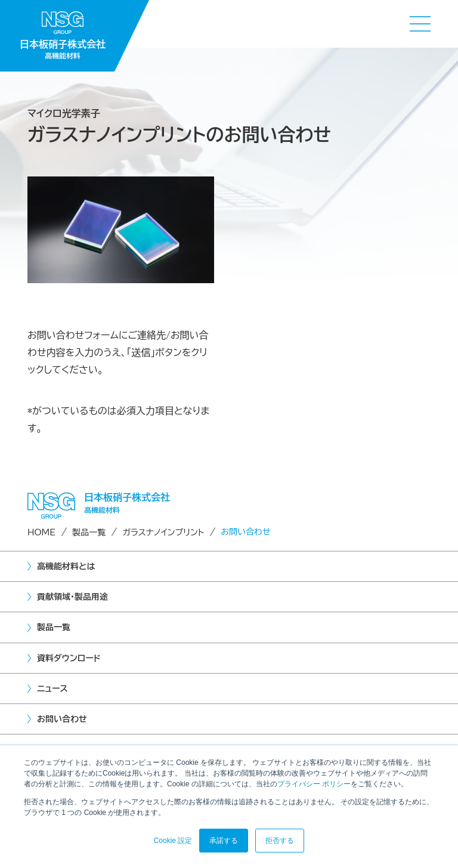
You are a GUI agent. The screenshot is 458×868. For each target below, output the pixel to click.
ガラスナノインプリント (163, 532)
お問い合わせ (62, 719)
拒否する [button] (280, 841)
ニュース (52, 689)
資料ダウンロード (69, 658)
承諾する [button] (224, 841)
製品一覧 (89, 532)
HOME (41, 532)
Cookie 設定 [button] (173, 841)
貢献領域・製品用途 (72, 597)
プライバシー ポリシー (314, 784)
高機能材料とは (66, 566)
